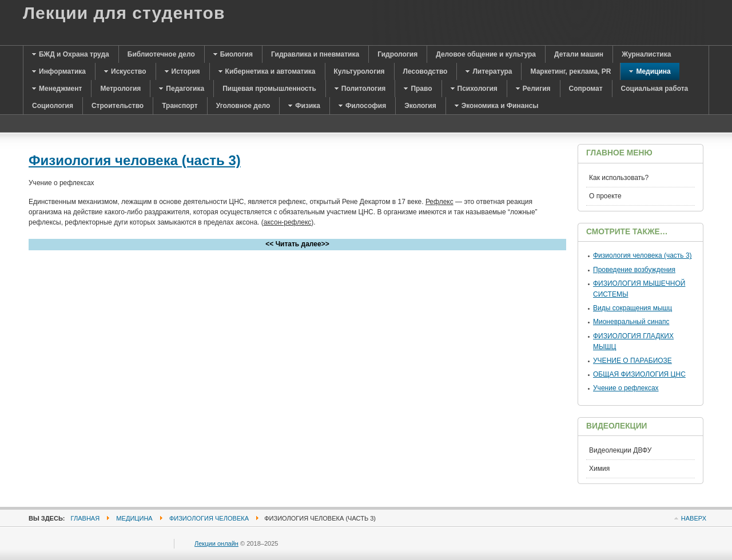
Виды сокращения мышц (632, 308)
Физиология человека (209, 518)
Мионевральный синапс (631, 322)
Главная (85, 518)
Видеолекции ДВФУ (620, 450)
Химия (599, 469)
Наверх (694, 518)
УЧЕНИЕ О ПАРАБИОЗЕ (632, 361)
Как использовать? (619, 178)
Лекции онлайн (216, 543)
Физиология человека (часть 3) (135, 160)
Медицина (134, 518)
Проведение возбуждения (634, 270)
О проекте (605, 196)
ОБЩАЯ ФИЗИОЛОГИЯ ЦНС (639, 374)
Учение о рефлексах (626, 388)
